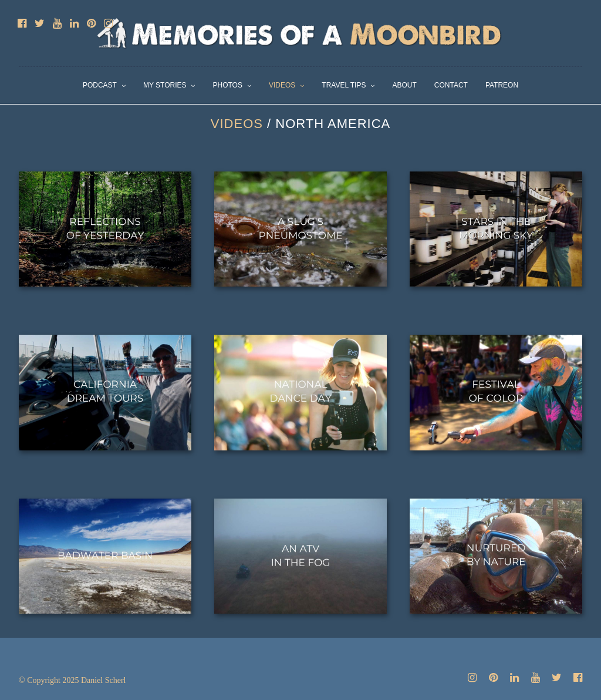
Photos (227, 85)
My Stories (165, 85)
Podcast (100, 85)
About (404, 85)
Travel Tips (344, 85)
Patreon (502, 85)
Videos (282, 85)
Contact (451, 85)
